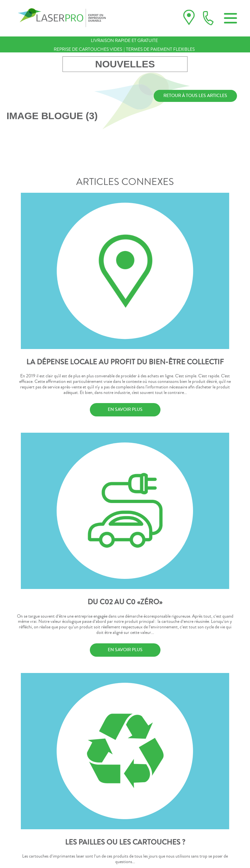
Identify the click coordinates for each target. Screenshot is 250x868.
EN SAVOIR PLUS (125, 410)
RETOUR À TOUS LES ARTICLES (195, 96)
